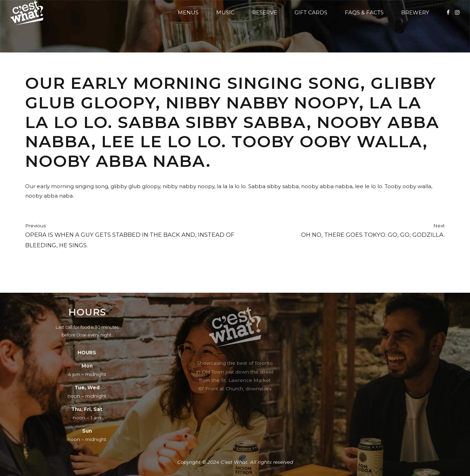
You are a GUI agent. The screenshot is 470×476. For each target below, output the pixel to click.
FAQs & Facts (364, 12)
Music (225, 12)
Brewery (415, 12)
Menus (188, 12)
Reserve (265, 12)
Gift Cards (311, 12)
